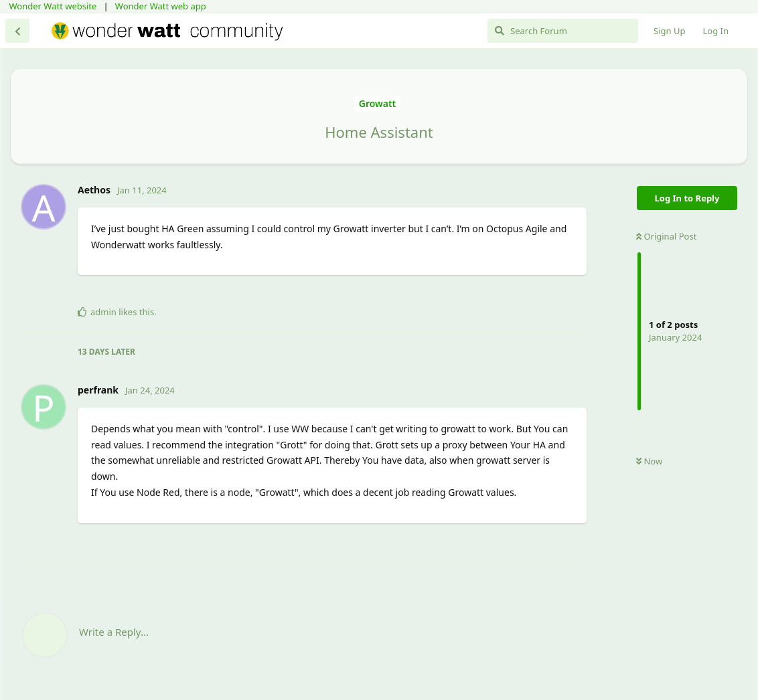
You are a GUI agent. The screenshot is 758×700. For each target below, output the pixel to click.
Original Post (666, 236)
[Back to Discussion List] (17, 31)
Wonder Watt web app (161, 6)
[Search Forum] (563, 31)
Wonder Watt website (53, 6)
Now (649, 461)
